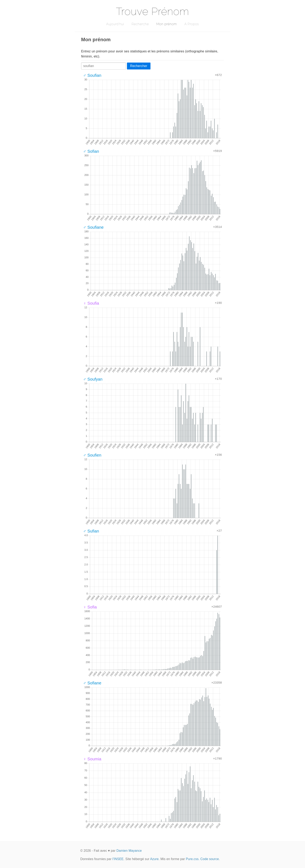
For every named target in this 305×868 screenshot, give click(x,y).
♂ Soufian (92, 75)
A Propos (192, 24)
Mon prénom (167, 24)
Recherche (140, 24)
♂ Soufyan (93, 379)
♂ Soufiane (93, 227)
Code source (210, 859)
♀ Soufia (91, 303)
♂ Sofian (91, 151)
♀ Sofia (90, 607)
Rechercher (139, 66)
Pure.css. (193, 859)
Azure (154, 859)
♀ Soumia (92, 759)
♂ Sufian (91, 531)
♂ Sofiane (92, 683)
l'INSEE (118, 859)
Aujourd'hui (115, 24)
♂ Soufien (92, 455)
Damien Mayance (129, 851)
